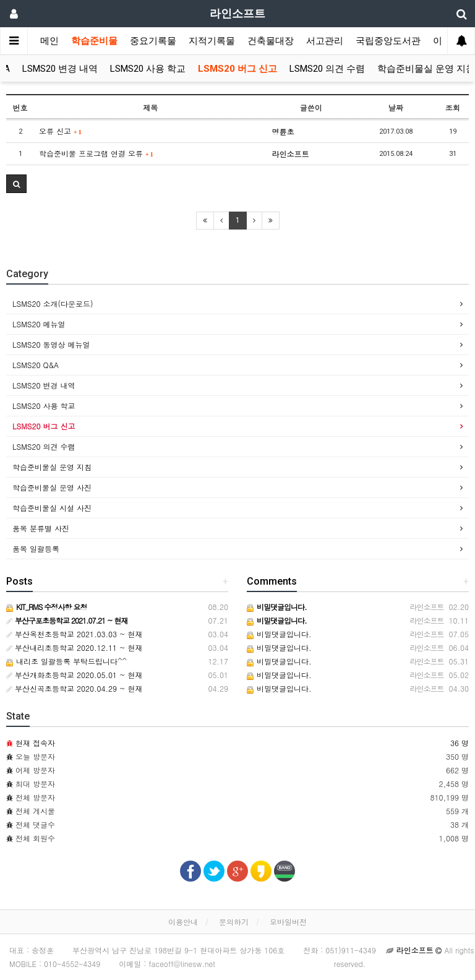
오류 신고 (60, 131)
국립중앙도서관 (388, 41)
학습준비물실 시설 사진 (52, 508)
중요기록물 (153, 41)
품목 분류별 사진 (41, 528)
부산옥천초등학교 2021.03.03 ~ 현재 (75, 634)
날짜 (396, 107)
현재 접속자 (35, 743)
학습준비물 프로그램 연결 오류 (96, 153)
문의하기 (234, 922)
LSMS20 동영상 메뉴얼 (51, 344)
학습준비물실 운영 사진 (52, 487)
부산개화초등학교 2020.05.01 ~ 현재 (75, 675)
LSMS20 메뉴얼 (39, 324)
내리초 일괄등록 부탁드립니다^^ (66, 661)
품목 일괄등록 (36, 548)
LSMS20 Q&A (36, 365)
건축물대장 (271, 41)
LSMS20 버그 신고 (237, 69)
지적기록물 (212, 41)
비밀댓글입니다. (279, 634)
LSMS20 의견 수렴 (327, 69)
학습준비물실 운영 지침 (426, 69)
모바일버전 (288, 922)
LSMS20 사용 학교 (148, 69)
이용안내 (183, 922)
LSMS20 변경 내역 (60, 69)
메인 (49, 41)
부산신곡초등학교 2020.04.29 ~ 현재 (75, 688)
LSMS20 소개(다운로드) (53, 303)
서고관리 (325, 41)
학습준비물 (94, 41)
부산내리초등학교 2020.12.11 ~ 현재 (75, 647)
